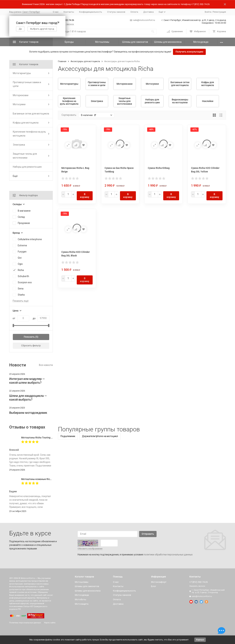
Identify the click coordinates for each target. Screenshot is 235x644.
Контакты (69, 12)
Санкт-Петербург (31, 12)
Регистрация (219, 12)
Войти (208, 12)
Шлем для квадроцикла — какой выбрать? (28, 398)
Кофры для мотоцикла (26, 123)
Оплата (134, 12)
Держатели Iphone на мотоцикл (100, 436)
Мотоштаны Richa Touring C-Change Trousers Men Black (52, 438)
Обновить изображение (90, 549)
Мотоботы (80, 599)
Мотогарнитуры (22, 73)
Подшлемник (68, 436)
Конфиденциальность (91, 12)
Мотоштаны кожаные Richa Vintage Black (45, 479)
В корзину (85, 196)
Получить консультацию (189, 52)
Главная (62, 61)
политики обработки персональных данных (168, 555)
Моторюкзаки (21, 95)
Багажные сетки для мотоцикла (31, 114)
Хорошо (200, 640)
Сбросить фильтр (31, 346)
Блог (154, 586)
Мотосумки (19, 104)
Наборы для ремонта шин (27, 167)
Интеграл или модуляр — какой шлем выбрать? (27, 381)
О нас (56, 12)
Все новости (46, 365)
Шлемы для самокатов (135, 42)
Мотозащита (82, 604)
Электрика (19, 145)
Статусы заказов (116, 12)
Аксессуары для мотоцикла (85, 61)
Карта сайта (50, 623)
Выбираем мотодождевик (28, 413)
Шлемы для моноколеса (168, 42)
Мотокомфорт (159, 582)
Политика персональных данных (25, 623)
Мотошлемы (102, 42)
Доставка (148, 12)
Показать (29, 337)
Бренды (69, 42)
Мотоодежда (201, 42)
